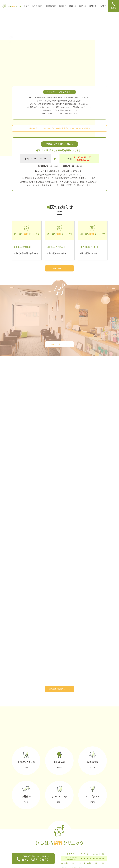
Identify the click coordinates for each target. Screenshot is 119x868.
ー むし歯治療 (40, 841)
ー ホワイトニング (42, 851)
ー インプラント (41, 854)
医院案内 (63, 6)
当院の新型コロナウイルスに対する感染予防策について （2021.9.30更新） (59, 128)
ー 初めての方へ (17, 836)
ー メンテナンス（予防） (44, 837)
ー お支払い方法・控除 (67, 841)
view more (60, 268)
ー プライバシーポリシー (20, 854)
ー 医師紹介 (16, 843)
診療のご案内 (51, 6)
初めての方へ (37, 6)
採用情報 (93, 6)
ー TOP (14, 833)
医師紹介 (83, 6)
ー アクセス (16, 850)
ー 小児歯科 (40, 847)
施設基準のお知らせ (59, 573)
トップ (27, 6)
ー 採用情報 (16, 847)
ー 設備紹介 (16, 840)
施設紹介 (73, 6)
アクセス (103, 6)
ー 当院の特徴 (64, 837)
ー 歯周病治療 (40, 844)
